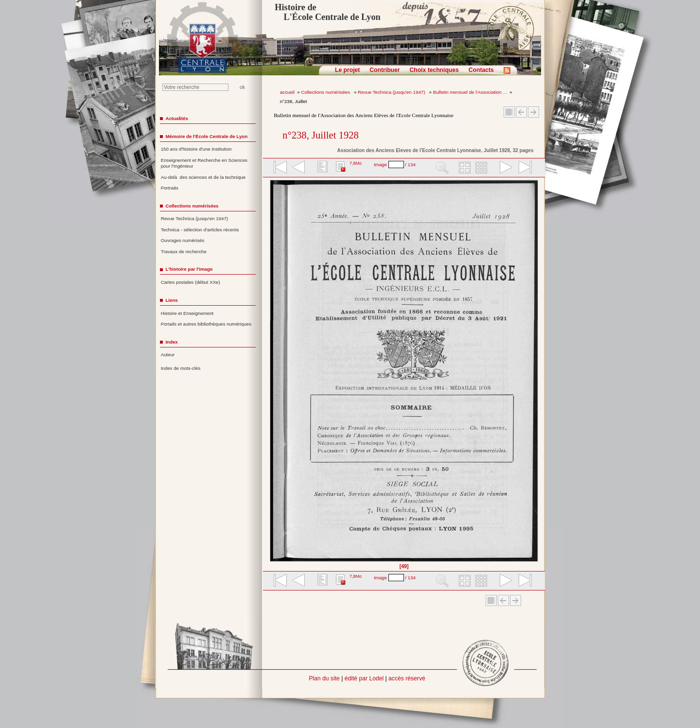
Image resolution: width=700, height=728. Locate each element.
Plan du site (324, 678)
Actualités (176, 118)
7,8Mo (356, 163)
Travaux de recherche (184, 251)
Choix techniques (434, 70)
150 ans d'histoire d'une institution (196, 149)
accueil (287, 92)
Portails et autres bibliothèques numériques (206, 324)
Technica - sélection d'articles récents (200, 230)
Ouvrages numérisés (183, 240)
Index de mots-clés (181, 368)
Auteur (168, 355)
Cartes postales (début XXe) (191, 282)
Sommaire (509, 112)
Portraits (170, 188)
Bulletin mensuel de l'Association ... (470, 92)
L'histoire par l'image (189, 269)
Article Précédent (521, 112)
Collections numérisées (326, 92)
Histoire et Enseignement (187, 313)
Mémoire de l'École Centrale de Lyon (206, 136)
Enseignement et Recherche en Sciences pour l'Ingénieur (204, 163)
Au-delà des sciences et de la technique (203, 177)
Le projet (347, 70)
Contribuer (385, 70)
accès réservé (407, 678)
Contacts (481, 70)
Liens (171, 300)
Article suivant (534, 112)
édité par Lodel (364, 678)
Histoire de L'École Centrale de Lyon (327, 12)
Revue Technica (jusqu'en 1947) (392, 92)
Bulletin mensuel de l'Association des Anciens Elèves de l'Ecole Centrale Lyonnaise (363, 115)
